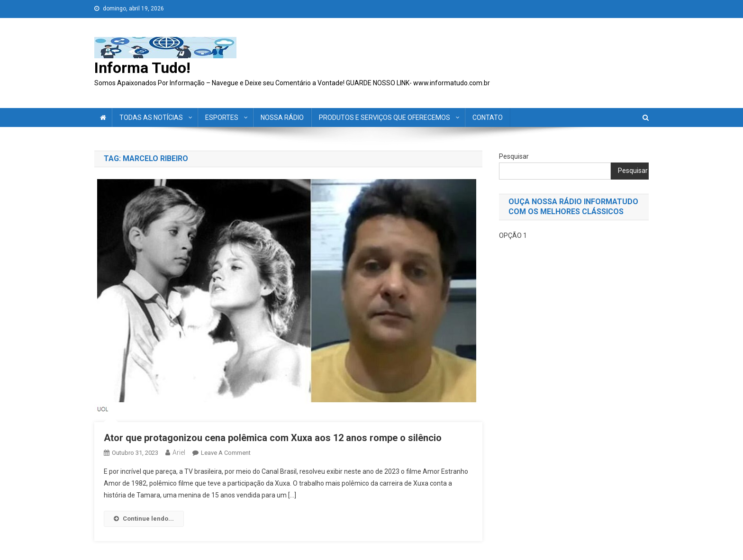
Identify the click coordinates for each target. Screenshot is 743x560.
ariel (179, 452)
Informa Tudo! (142, 68)
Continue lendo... (144, 519)
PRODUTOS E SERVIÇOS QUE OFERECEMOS (385, 117)
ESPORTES (222, 117)
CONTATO (488, 117)
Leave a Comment (226, 453)
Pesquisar (514, 156)
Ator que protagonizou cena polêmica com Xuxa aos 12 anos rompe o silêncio (273, 438)
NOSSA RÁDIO (282, 117)
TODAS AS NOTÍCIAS (151, 117)
